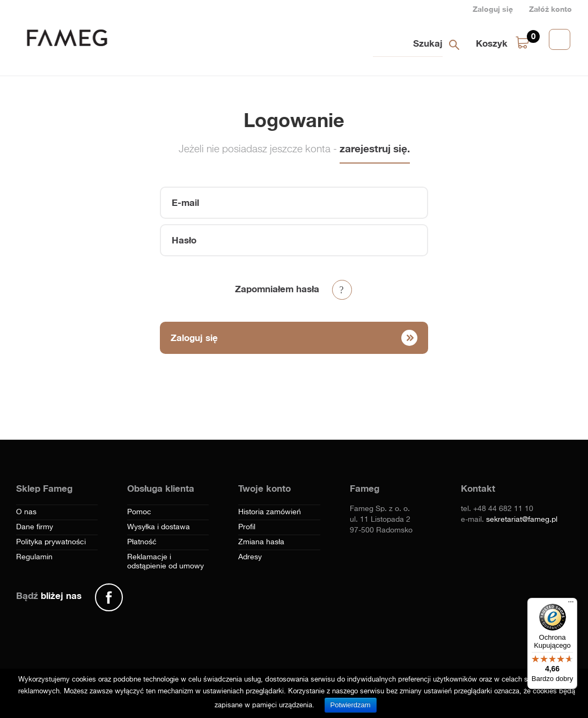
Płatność (142, 542)
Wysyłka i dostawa (159, 527)
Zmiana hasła (261, 542)
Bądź (49, 595)
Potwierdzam (351, 705)
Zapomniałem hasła (277, 289)
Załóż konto (550, 9)
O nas (26, 512)
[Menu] (571, 604)
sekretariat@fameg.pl (522, 520)
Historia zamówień (270, 512)
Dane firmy (35, 527)
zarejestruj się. (375, 148)
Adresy (250, 557)
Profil (247, 527)
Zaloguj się (493, 9)
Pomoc (139, 512)
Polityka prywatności (51, 542)
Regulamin (34, 557)
